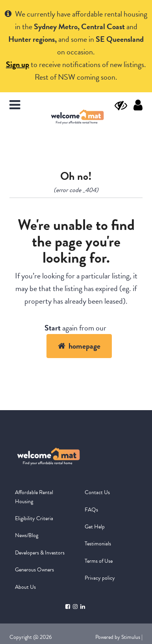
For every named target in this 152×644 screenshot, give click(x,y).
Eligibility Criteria (34, 518)
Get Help (95, 527)
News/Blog (27, 535)
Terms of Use (99, 561)
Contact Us (97, 492)
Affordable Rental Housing (34, 497)
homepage (79, 346)
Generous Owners (34, 570)
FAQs (91, 510)
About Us (25, 587)
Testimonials (98, 544)
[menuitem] (41, 497)
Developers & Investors (40, 553)
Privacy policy (100, 578)
